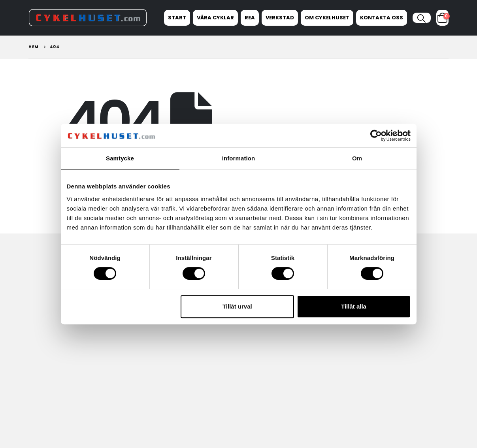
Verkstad (280, 18)
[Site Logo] (88, 18)
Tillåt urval (237, 306)
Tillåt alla (354, 306)
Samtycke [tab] (120, 158)
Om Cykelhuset (327, 18)
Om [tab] (357, 158)
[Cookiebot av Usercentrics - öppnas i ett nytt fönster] (376, 136)
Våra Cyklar (215, 18)
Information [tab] (239, 158)
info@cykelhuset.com (374, 333)
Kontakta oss (382, 18)
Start (177, 18)
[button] (421, 19)
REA (250, 18)
